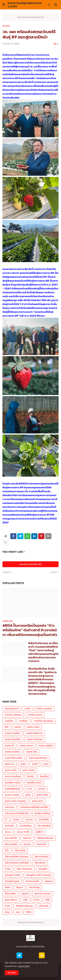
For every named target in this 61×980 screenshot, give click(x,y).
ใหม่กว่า (8, 572)
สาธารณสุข (34, 887)
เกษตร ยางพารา (12, 752)
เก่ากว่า (54, 572)
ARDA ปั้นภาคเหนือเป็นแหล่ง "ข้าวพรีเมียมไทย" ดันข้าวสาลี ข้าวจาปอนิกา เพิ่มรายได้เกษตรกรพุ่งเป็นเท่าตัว (30, 630)
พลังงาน (27, 838)
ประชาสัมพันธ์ (44, 826)
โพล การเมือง (11, 844)
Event (36, 900)
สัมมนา (20, 887)
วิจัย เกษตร (20, 850)
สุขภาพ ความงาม (43, 894)
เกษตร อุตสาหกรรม (38, 758)
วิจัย (7, 850)
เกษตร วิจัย (31, 752)
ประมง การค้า (23, 832)
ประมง (8, 832)
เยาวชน (27, 844)
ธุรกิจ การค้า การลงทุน (15, 801)
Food (7, 906)
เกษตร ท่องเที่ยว (13, 739)
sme (18, 912)
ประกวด (29, 820)
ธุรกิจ (28, 795)
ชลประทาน (10, 764)
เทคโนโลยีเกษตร (13, 789)
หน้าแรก (6, 26)
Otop (7, 912)
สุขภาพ (25, 894)
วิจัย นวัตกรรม (41, 857)
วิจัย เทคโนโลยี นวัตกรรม (17, 857)
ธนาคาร (42, 789)
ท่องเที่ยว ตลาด (34, 783)
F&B (47, 900)
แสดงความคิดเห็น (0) (31, 564)
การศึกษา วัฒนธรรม (44, 721)
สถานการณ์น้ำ (32, 881)
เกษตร (18, 727)
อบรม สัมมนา (11, 900)
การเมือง (9, 721)
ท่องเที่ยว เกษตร (13, 783)
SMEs (29, 912)
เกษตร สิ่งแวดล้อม (14, 758)
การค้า (28, 709)
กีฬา (7, 727)
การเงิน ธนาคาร (35, 715)
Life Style (44, 906)
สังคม (8, 887)
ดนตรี (35, 764)
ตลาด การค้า (11, 770)
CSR (25, 900)
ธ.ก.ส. (29, 789)
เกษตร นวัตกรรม (35, 739)
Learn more (24, 966)
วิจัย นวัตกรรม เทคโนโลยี (17, 863)
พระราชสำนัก (11, 838)
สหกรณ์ (49, 881)
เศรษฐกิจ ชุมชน (12, 881)
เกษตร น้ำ (9, 746)
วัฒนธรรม (41, 844)
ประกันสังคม (26, 826)
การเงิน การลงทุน (13, 715)
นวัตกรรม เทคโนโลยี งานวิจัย (34, 807)
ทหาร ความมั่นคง (13, 776)
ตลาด (46, 764)
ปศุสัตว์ (39, 832)
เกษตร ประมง (26, 746)
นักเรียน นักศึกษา (43, 813)
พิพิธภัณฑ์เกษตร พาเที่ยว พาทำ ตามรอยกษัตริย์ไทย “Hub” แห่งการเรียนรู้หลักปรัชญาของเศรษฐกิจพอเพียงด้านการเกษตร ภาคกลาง (43, 652)
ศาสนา (8, 869)
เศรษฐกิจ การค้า (12, 875)
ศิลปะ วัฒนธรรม (25, 869)
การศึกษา (24, 721)
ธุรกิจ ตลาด (38, 801)
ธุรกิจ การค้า (42, 795)
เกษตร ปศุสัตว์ (46, 746)
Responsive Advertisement (30, 17)
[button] (4, 5)
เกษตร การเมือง (12, 733)
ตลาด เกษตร (29, 770)
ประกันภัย (9, 826)
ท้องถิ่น (30, 776)
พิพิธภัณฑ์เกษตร (45, 838)
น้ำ (6, 820)
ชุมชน (23, 764)
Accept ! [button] (12, 973)
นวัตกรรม (9, 807)
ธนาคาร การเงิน (12, 795)
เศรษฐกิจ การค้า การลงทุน (39, 875)
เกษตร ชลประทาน (34, 733)
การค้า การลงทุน (44, 709)
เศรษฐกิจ (43, 869)
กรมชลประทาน (12, 709)
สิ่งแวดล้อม (10, 894)
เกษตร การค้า (33, 727)
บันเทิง (16, 820)
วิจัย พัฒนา (40, 863)
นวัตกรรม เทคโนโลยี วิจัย (17, 813)
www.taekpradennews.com (25, 5)
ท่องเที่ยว (44, 776)
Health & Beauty (24, 906)
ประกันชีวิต (44, 820)
